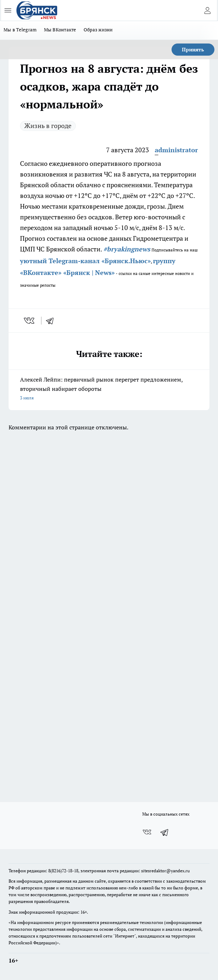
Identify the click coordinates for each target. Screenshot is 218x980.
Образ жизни (98, 30)
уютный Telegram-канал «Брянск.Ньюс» (85, 261)
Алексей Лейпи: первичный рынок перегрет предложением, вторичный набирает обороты (109, 389)
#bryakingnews (127, 249)
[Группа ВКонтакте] (147, 832)
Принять (193, 49)
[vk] (30, 321)
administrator (176, 150)
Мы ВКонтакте (60, 30)
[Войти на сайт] (207, 10)
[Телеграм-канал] (165, 832)
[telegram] (52, 321)
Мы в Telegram (20, 30)
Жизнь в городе (48, 126)
